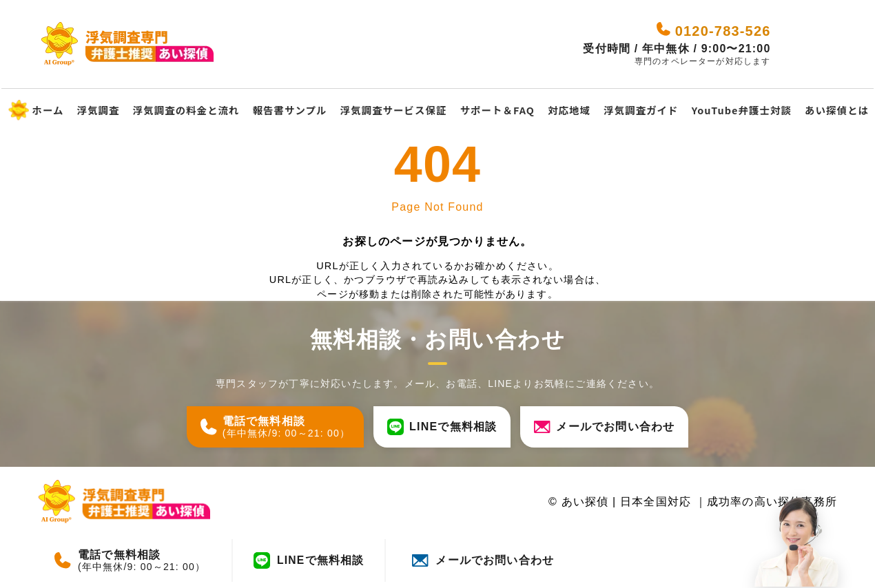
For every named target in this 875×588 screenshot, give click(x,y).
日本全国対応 (658, 502)
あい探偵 (585, 502)
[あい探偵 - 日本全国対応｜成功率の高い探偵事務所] (131, 44)
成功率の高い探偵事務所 (772, 502)
